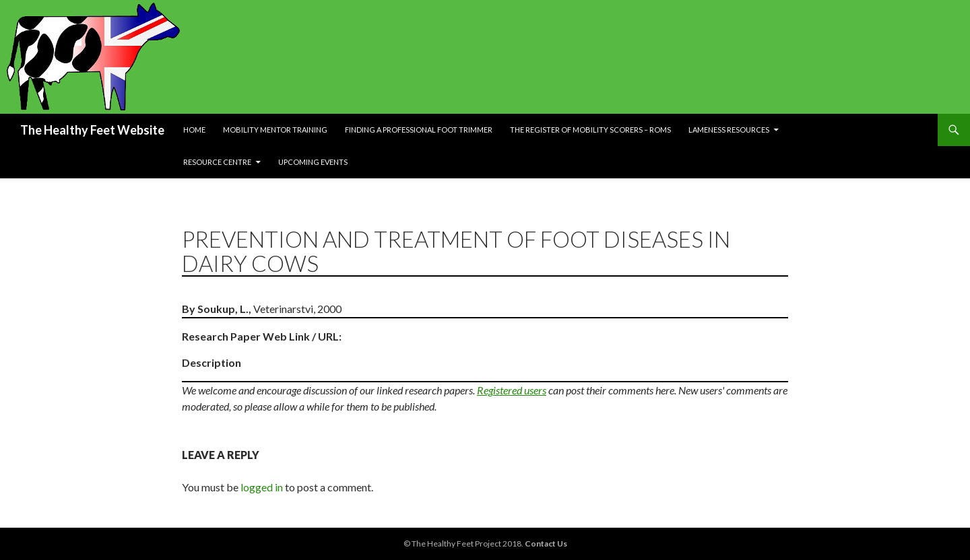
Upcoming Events (313, 162)
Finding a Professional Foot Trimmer (419, 130)
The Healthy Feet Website (92, 130)
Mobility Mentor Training (275, 130)
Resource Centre (217, 162)
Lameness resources (729, 130)
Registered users (512, 390)
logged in (262, 487)
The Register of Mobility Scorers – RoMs (590, 130)
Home (194, 130)
